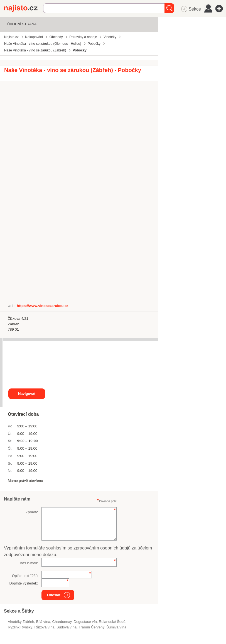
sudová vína (67, 627)
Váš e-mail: (29, 563)
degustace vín (85, 622)
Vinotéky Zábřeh (21, 622)
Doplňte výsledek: (24, 583)
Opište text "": (25, 576)
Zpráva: (32, 512)
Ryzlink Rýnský (20, 627)
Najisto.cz (24, 8)
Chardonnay (62, 622)
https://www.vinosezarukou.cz (42, 306)
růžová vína (44, 627)
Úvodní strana (22, 24)
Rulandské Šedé (112, 622)
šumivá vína (116, 627)
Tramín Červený (91, 627)
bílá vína (43, 622)
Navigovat (27, 394)
